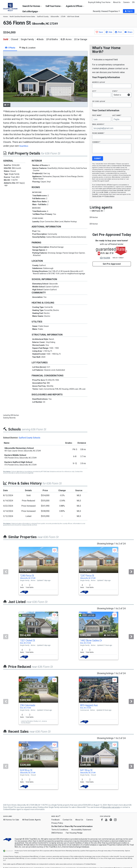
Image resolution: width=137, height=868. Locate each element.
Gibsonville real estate (111, 807)
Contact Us (67, 820)
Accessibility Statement (81, 830)
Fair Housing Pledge (74, 833)
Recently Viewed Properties (106, 11)
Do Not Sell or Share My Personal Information (72, 826)
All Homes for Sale (11, 820)
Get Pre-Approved (112, 264)
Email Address (98, 124)
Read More (24, 146)
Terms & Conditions (60, 830)
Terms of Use (97, 196)
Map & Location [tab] (27, 48)
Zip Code (99, 101)
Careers (126, 2)
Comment (96, 142)
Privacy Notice (110, 196)
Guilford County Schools (29, 438)
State (115, 91)
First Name (97, 115)
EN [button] (133, 2)
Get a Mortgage (31, 11)
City (94, 91)
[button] (129, 11)
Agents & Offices (75, 6)
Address (99, 82)
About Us (117, 2)
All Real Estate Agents (31, 820)
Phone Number (98, 133)
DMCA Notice (57, 833)
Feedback (55, 820)
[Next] (131, 572)
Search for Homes (32, 6)
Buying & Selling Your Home (99, 2)
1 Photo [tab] (10, 48)
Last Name (117, 115)
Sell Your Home (54, 6)
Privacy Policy (57, 823)
